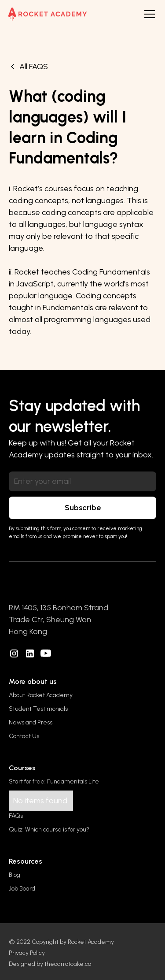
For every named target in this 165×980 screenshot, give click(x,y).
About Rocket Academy (41, 695)
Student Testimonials (38, 709)
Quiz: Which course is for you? (49, 830)
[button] (148, 14)
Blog (15, 875)
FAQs (16, 816)
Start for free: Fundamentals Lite (54, 781)
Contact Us (24, 736)
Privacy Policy (27, 953)
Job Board (22, 889)
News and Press (31, 722)
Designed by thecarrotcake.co (50, 964)
